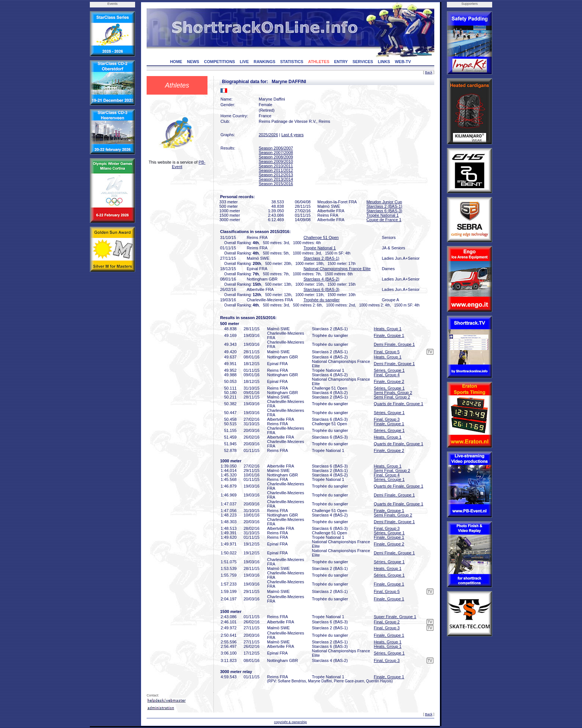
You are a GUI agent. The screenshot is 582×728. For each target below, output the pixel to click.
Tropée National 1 (382, 215)
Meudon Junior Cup (384, 202)
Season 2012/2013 (276, 175)
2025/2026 (268, 135)
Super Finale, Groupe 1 (395, 617)
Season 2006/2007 (276, 148)
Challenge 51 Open (321, 237)
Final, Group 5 (387, 352)
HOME (176, 62)
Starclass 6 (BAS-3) (384, 211)
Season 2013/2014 (276, 179)
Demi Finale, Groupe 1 (394, 344)
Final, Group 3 (387, 419)
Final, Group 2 (387, 622)
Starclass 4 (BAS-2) (322, 279)
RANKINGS (264, 62)
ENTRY (341, 62)
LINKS (384, 62)
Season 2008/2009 (276, 157)
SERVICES (363, 62)
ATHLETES (319, 62)
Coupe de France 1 (384, 220)
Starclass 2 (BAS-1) (384, 206)
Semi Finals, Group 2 (393, 393)
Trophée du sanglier (322, 300)
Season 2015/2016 (276, 184)
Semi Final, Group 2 (392, 397)
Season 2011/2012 (276, 170)
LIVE (244, 62)
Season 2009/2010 (276, 161)
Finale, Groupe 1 (389, 335)
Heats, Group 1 (388, 329)
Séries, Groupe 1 (389, 370)
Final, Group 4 (387, 375)
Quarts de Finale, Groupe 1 (398, 404)
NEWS (193, 62)
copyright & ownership (290, 722)
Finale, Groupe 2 (389, 381)
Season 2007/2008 (276, 153)
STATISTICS (292, 62)
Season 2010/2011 (276, 166)
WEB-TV (403, 62)
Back (429, 72)
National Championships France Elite (337, 269)
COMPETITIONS (219, 62)
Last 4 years (292, 135)
